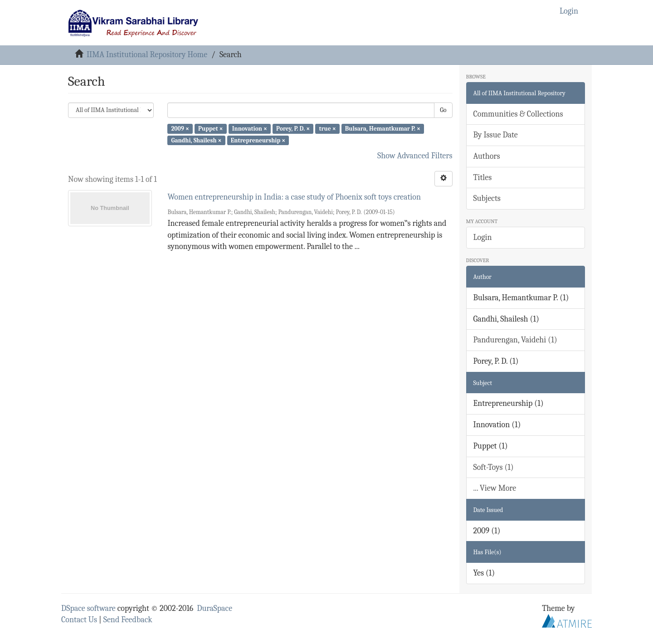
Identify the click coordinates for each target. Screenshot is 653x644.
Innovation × (250, 129)
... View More (495, 488)
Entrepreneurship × (258, 140)
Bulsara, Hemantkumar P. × (383, 129)
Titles (483, 178)
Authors (487, 156)
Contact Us (79, 620)
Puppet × (211, 129)
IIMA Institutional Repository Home (147, 55)
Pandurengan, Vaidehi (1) (515, 340)
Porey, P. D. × (293, 129)
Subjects (487, 198)
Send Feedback (128, 620)
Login (483, 237)
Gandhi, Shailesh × (196, 140)
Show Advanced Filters (415, 156)
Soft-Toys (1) (494, 467)
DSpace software (88, 608)
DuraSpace (214, 608)
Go (443, 110)
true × (327, 129)
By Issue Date (496, 135)
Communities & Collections (518, 114)
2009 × (180, 129)
